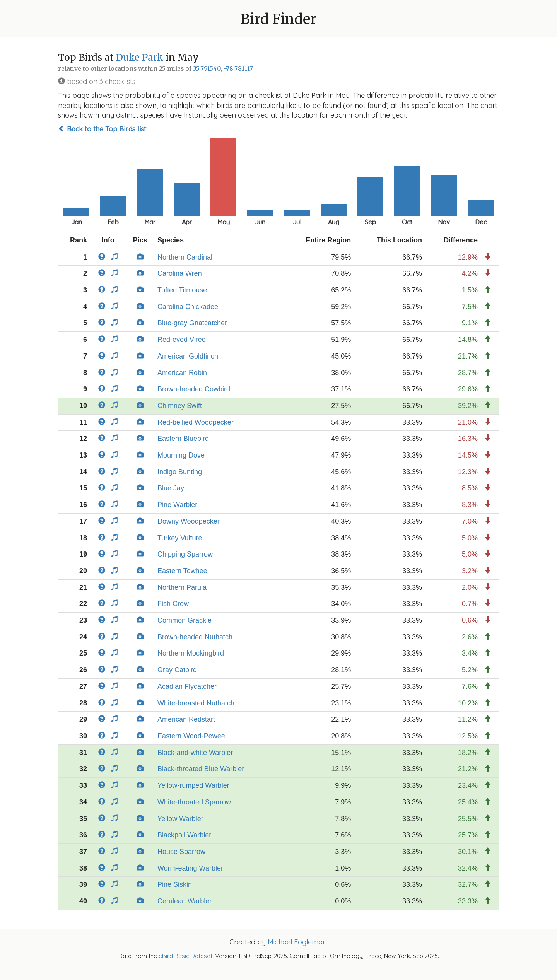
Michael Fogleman (297, 942)
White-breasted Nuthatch (196, 703)
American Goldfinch (188, 356)
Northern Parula (182, 587)
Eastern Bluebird (183, 439)
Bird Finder (278, 19)
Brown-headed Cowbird (194, 389)
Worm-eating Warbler (190, 868)
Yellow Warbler (180, 819)
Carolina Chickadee (188, 307)
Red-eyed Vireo (182, 340)
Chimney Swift (180, 406)
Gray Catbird (177, 670)
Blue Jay (171, 488)
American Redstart (186, 719)
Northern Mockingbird (191, 653)
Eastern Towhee (182, 571)
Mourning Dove (181, 455)
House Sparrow (181, 852)
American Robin (182, 373)
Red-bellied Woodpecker (196, 422)
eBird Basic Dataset (185, 956)
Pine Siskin (175, 884)
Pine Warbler (177, 505)
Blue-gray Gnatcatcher (192, 323)
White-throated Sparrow (194, 802)
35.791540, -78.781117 (223, 69)
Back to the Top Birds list (102, 129)
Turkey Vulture (180, 538)
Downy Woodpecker (189, 521)
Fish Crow (173, 604)
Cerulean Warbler (185, 901)
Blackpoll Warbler (184, 835)
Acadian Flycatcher (187, 686)
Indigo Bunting (180, 472)
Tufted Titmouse (182, 290)
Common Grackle (185, 620)
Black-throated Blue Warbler (201, 769)
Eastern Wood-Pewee (191, 736)
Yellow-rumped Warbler (193, 785)
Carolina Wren (180, 273)
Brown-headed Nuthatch (195, 637)
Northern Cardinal (185, 257)
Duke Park (140, 57)
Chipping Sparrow (185, 554)
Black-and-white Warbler (195, 753)
